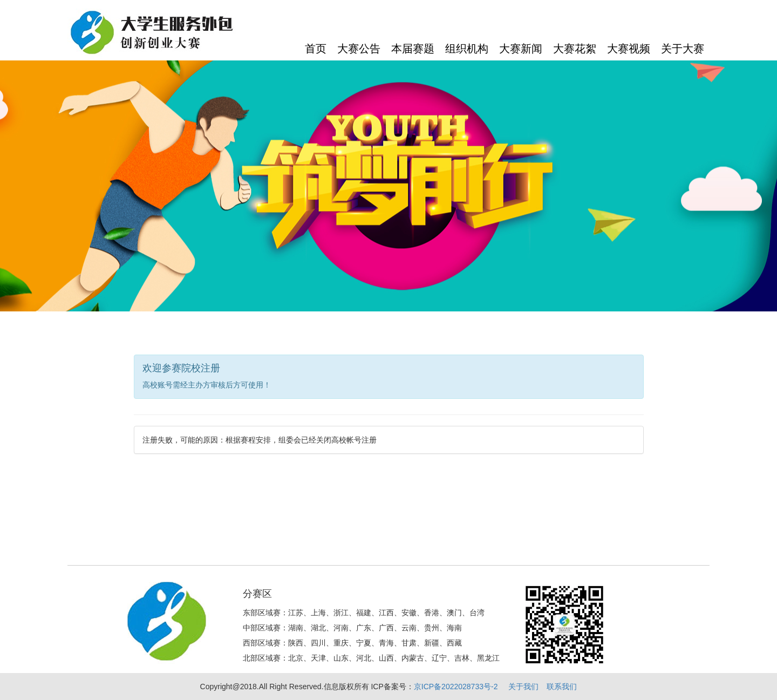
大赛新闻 (521, 49)
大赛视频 (629, 49)
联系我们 (562, 687)
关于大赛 (683, 49)
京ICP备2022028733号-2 (456, 687)
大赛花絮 (575, 49)
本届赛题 (413, 49)
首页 (316, 49)
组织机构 (467, 49)
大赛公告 (359, 49)
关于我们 (523, 687)
